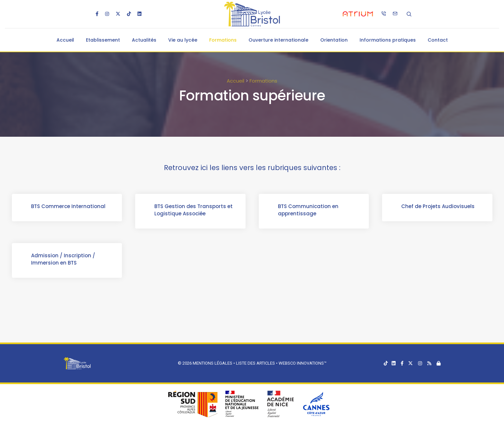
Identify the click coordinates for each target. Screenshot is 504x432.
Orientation (334, 40)
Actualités (144, 40)
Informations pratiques (388, 40)
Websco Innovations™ (303, 363)
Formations (223, 40)
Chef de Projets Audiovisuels (439, 207)
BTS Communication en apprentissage (309, 211)
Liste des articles (256, 363)
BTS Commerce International (69, 207)
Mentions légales (213, 363)
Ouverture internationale (278, 40)
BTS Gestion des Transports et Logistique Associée (194, 211)
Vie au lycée (183, 40)
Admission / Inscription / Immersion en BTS (64, 260)
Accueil (65, 40)
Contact (438, 40)
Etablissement (103, 40)
